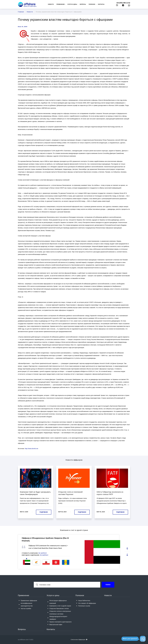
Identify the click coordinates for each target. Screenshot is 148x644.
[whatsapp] (129, 6)
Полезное (80, 595)
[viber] (117, 6)
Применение (24, 595)
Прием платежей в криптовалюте (61, 622)
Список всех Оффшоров (79, 639)
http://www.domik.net (31, 449)
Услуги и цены (53, 595)
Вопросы (83, 4)
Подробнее (44, 512)
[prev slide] (127, 549)
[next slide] (127, 555)
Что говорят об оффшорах (87, 603)
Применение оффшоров (29, 601)
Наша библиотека (84, 601)
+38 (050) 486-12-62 (123, 3)
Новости (51, 4)
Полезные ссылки (84, 606)
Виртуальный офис (56, 624)
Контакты (101, 4)
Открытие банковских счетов (59, 608)
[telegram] (123, 6)
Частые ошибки (26, 608)
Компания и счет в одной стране (60, 606)
